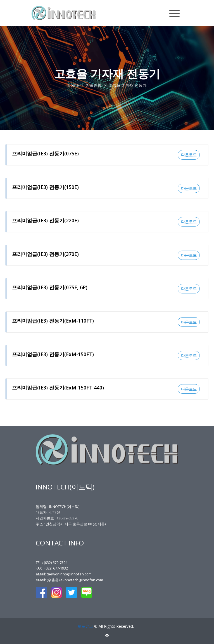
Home (73, 86)
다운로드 (189, 155)
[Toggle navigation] (174, 11)
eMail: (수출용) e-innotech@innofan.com (69, 580)
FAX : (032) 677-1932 (52, 568)
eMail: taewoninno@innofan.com (64, 574)
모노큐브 (85, 626)
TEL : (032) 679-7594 (52, 563)
